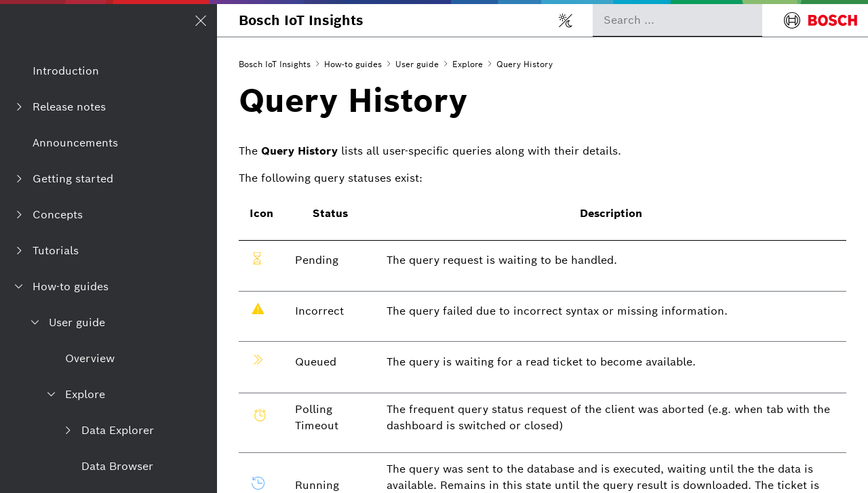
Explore (468, 64)
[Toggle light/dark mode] (566, 20)
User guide (417, 64)
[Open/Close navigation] (201, 20)
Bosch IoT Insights (301, 20)
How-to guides (353, 64)
